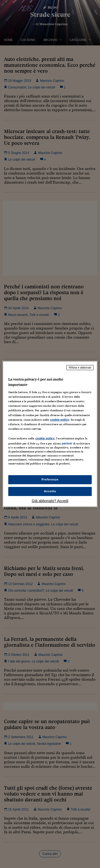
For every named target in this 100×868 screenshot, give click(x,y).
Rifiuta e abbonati (80, 367)
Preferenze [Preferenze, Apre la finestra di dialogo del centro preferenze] (50, 479)
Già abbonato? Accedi (50, 501)
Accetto (50, 491)
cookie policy (59, 420)
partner (67, 443)
